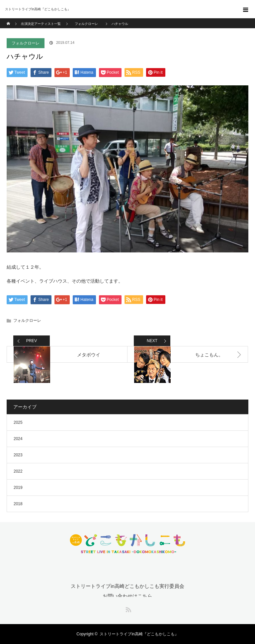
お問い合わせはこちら (127, 596)
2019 (18, 488)
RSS (127, 608)
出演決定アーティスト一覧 (41, 24)
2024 (18, 439)
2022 (18, 471)
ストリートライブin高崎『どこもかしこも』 (139, 634)
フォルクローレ (26, 43)
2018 (18, 504)
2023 (18, 455)
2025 (18, 422)
